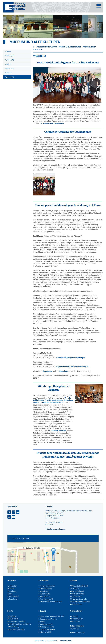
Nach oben (75, 622)
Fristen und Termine (47, 586)
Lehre (10, 594)
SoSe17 (8, 64)
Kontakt (50, 506)
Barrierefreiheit (65, 641)
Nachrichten (44, 591)
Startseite (11, 581)
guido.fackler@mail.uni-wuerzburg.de (73, 367)
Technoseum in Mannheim (53, 123)
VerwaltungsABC (46, 599)
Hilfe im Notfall (45, 632)
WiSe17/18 (10, 60)
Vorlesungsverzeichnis (16, 622)
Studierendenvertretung (80, 602)
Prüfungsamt (76, 597)
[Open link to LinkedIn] (18, 512)
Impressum (39, 641)
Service (74, 581)
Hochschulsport (77, 591)
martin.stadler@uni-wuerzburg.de (72, 358)
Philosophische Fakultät (47, 47)
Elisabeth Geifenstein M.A (52, 403)
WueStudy (11, 616)
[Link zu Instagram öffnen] (9, 512)
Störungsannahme (46, 627)
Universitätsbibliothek (79, 586)
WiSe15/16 (10, 77)
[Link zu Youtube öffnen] (14, 517)
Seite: (72, 633)
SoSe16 (8, 73)
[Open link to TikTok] (14, 512)
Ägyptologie (48, 371)
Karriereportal (44, 594)
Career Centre (76, 604)
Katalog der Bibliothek (16, 629)
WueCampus (12, 619)
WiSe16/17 (10, 69)
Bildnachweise (77, 619)
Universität (12, 586)
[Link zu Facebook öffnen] (9, 517)
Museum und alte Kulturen (35, 42)
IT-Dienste (75, 589)
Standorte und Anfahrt (48, 619)
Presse (8, 51)
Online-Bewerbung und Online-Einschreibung (19, 625)
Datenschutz (52, 641)
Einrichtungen (13, 597)
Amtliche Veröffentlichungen (50, 602)
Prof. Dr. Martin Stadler (54, 400)
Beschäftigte (44, 597)
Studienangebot (45, 589)
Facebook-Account (58, 431)
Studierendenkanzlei (79, 599)
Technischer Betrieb (47, 630)
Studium (11, 589)
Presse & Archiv (89, 47)
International (12, 599)
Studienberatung (77, 594)
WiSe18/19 (10, 56)
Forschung (11, 591)
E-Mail (50, 525)
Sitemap (74, 616)
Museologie (63, 371)
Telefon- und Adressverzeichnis (51, 617)
